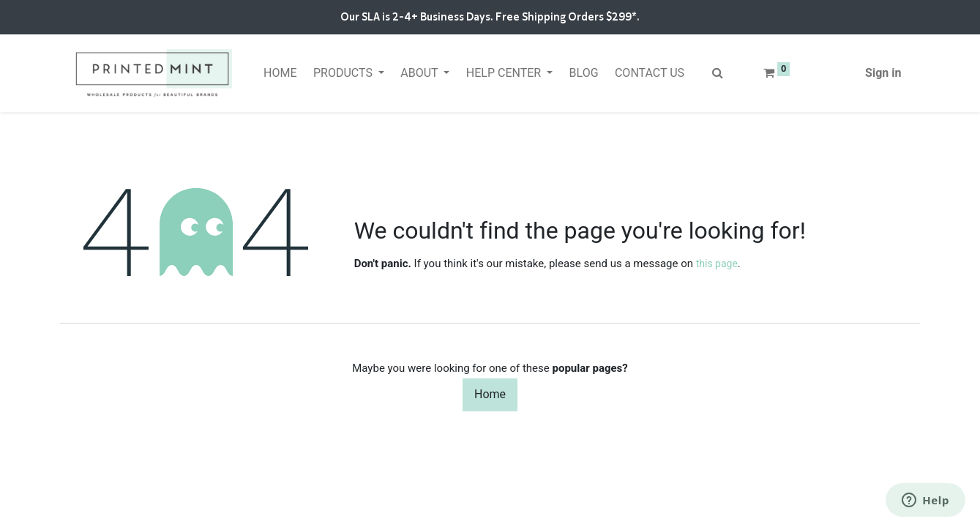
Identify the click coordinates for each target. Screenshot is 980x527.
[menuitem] (280, 73)
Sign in (883, 73)
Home (490, 394)
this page (717, 263)
